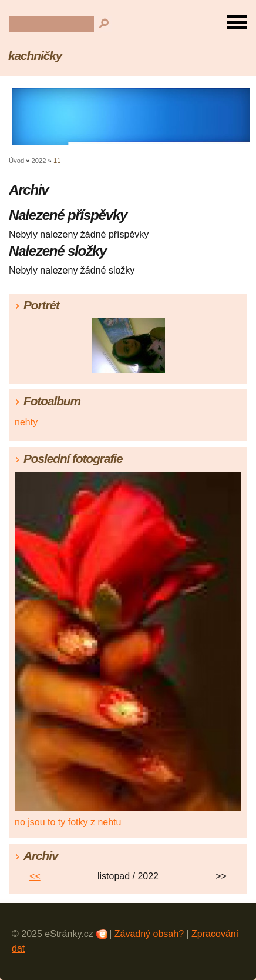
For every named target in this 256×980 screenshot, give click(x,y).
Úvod (16, 161)
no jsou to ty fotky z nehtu (68, 822)
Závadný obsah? (149, 934)
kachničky (35, 56)
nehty (26, 422)
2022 (39, 161)
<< (35, 876)
